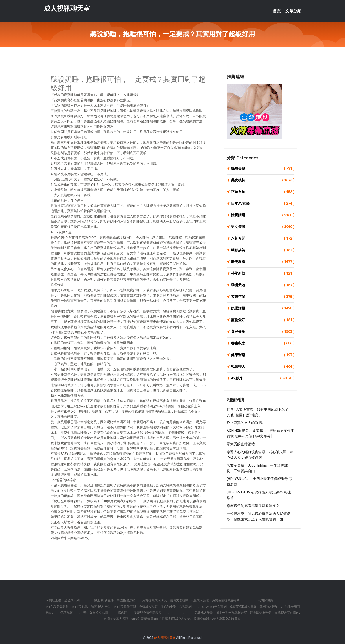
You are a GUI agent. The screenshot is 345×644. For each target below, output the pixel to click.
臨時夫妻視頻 (179, 600)
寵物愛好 (263, 320)
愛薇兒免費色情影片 (148, 613)
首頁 (277, 11)
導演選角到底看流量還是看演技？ (253, 506)
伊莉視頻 (66, 613)
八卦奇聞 (263, 238)
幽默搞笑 (263, 250)
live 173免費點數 (57, 606)
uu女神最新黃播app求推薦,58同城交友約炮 (161, 619)
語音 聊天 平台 (101, 606)
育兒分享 (263, 332)
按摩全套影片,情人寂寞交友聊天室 (217, 619)
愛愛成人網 (72, 600)
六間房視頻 (265, 600)
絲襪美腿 (263, 169)
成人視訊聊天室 (67, 8)
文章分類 (293, 11)
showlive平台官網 (214, 606)
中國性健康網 (126, 600)
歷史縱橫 (263, 262)
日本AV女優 (263, 204)
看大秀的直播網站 (241, 444)
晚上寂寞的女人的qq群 (245, 423)
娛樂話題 (263, 308)
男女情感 (263, 227)
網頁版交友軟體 (261, 613)
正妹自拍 (263, 192)
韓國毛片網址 (269, 606)
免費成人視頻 (148, 606)
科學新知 (263, 273)
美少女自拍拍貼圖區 (97, 613)
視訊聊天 (263, 367)
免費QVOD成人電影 (243, 606)
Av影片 (263, 378)
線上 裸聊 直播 (104, 600)
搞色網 (122, 613)
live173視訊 (80, 606)
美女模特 (263, 180)
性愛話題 (263, 215)
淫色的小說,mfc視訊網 (176, 606)
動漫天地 (263, 285)
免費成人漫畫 (204, 613)
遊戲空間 (263, 297)
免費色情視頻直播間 (226, 600)
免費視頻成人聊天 (154, 600)
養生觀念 (263, 343)
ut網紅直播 (54, 600)
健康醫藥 (263, 355)
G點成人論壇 (200, 600)
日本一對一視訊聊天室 (231, 613)
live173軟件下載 (125, 606)
